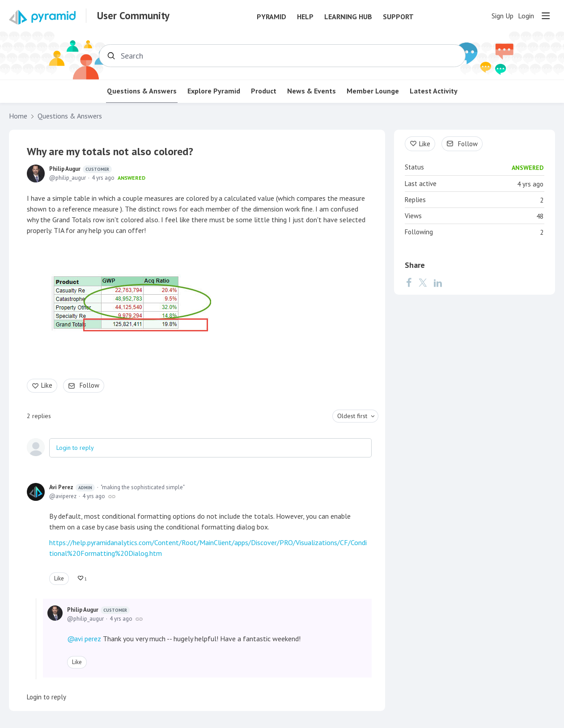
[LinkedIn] (438, 283)
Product (264, 91)
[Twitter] (423, 283)
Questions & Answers (142, 91)
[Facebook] (409, 283)
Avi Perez (72, 487)
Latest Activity (434, 91)
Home (18, 116)
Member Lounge (373, 91)
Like (47, 385)
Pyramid (271, 17)
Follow (89, 385)
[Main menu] (546, 16)
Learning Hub (348, 17)
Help (305, 17)
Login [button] (526, 16)
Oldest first (352, 416)
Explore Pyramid (214, 91)
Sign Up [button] (503, 16)
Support (398, 17)
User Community (133, 16)
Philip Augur (81, 169)
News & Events (312, 91)
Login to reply (75, 448)
